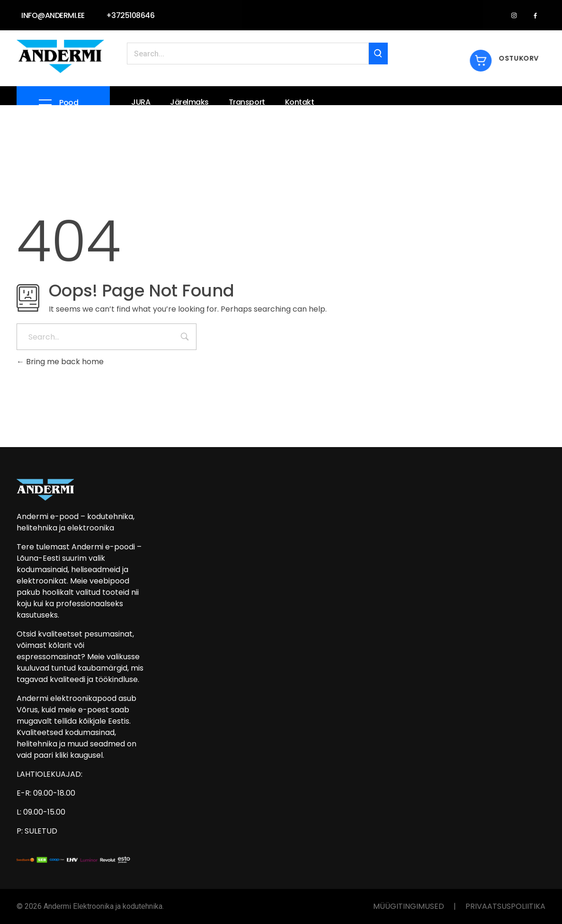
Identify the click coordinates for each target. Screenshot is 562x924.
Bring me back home (60, 362)
